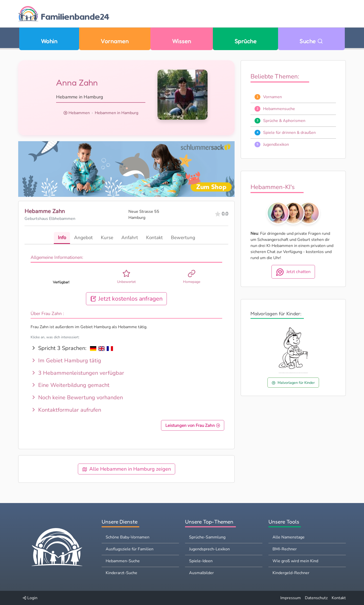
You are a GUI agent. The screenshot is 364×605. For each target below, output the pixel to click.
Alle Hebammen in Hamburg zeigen (127, 469)
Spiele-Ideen (201, 561)
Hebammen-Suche (123, 561)
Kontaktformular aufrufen (66, 410)
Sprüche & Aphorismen (284, 121)
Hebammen (79, 113)
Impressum (291, 598)
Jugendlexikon (276, 144)
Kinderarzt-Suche (121, 573)
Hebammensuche (279, 109)
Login (30, 598)
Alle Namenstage (289, 537)
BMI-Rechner (285, 549)
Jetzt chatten (293, 272)
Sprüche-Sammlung (207, 537)
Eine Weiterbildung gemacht (70, 385)
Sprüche (245, 41)
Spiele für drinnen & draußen (289, 133)
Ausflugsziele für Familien (130, 549)
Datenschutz (316, 598)
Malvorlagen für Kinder (293, 383)
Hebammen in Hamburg (117, 113)
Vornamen (115, 41)
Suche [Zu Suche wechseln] (311, 41)
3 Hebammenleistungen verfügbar (77, 373)
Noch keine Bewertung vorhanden (77, 398)
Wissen (182, 41)
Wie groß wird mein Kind (295, 561)
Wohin (49, 41)
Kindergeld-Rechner (291, 573)
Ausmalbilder (201, 573)
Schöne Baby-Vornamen (128, 537)
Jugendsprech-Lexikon (209, 549)
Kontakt (339, 598)
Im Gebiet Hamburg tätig (66, 361)
